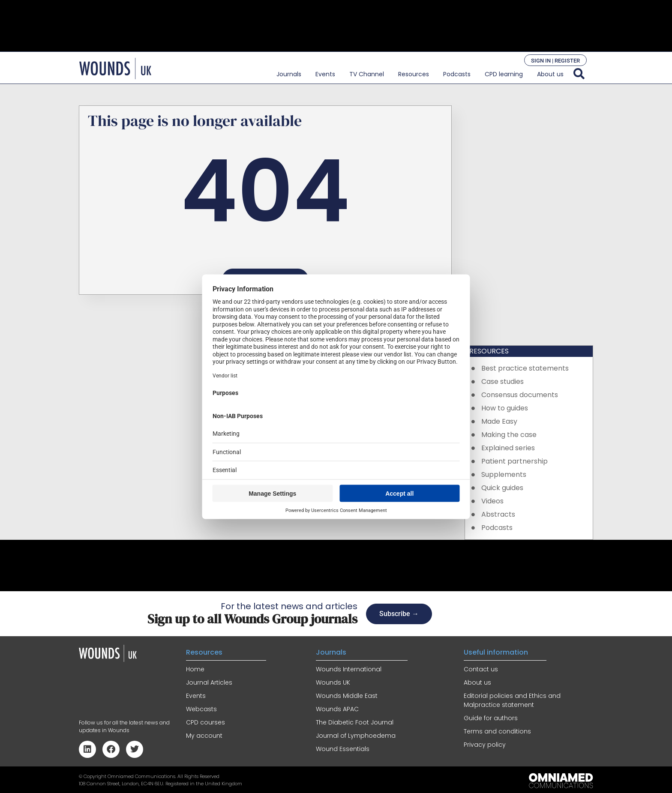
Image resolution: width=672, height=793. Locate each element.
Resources (414, 74)
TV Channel (367, 74)
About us (550, 74)
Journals (289, 74)
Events (325, 74)
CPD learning (504, 74)
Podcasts (457, 74)
